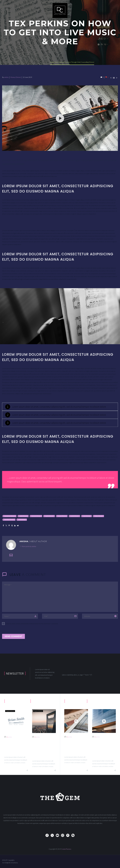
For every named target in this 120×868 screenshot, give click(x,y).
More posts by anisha (29, 546)
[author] (20, 616)
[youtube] (57, 835)
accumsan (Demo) (10, 516)
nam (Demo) (87, 516)
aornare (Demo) (36, 516)
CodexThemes (66, 849)
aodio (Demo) (23, 516)
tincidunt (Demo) (9, 520)
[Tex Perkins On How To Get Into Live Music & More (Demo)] (76, 725)
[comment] (60, 597)
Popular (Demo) (10, 715)
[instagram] (63, 835)
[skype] (73, 835)
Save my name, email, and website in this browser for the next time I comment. (32, 624)
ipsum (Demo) (62, 516)
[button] (60, 118)
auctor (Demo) (49, 516)
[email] (60, 616)
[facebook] (47, 835)
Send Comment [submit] (13, 636)
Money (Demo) (16, 77)
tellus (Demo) (99, 516)
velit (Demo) (22, 520)
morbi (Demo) (75, 516)
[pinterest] (68, 835)
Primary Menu (59, 23)
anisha (6, 77)
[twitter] (52, 835)
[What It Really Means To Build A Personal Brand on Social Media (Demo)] (104, 725)
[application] (60, 118)
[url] (100, 616)
